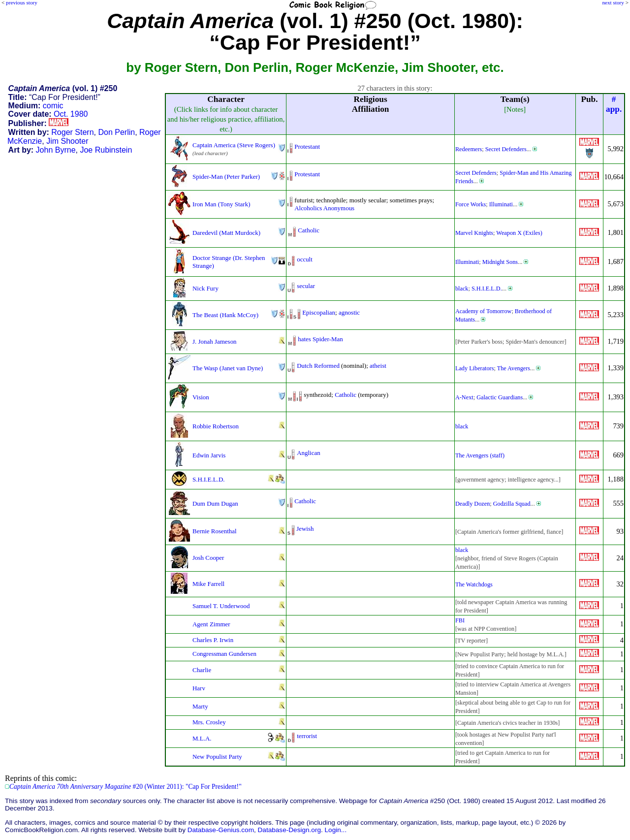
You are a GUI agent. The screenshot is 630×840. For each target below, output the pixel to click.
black (462, 289)
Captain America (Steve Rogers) (234, 145)
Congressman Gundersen (224, 654)
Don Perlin (116, 132)
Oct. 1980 (71, 114)
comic (53, 106)
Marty (200, 706)
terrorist (307, 736)
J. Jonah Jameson (215, 341)
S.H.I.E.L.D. (487, 289)
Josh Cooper (208, 558)
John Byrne (56, 150)
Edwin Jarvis (209, 455)
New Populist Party (217, 757)
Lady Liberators (474, 368)
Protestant (307, 146)
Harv (199, 688)
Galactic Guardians (500, 397)
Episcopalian (319, 312)
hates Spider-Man (320, 339)
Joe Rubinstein (106, 150)
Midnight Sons (500, 262)
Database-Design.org (289, 830)
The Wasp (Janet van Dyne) (228, 368)
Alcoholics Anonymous (324, 208)
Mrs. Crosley (209, 722)
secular (306, 286)
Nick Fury (205, 288)
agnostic (349, 312)
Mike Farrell (208, 584)
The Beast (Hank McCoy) (225, 315)
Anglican (308, 453)
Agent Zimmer (211, 624)
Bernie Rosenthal (215, 531)
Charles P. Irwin (213, 640)
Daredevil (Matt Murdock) (226, 233)
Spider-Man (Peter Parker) (226, 177)
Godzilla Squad (512, 504)
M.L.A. (202, 738)
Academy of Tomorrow (483, 311)
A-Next (464, 397)
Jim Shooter (67, 141)
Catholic (309, 230)
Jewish (305, 529)
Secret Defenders (506, 149)
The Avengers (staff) (480, 455)
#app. (614, 104)
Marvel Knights (474, 233)
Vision (201, 397)
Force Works (471, 204)
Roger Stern (72, 132)
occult (305, 259)
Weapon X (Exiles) (519, 233)
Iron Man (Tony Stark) (221, 204)
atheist (378, 366)
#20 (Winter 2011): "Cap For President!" (126, 787)
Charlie (202, 670)
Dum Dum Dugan (215, 503)
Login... (336, 830)
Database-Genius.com (221, 830)
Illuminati (501, 204)
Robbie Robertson (216, 426)
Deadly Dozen (472, 504)
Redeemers (469, 149)
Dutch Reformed (318, 366)
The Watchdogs (474, 584)
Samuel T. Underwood (221, 606)
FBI (460, 620)
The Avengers (514, 368)
